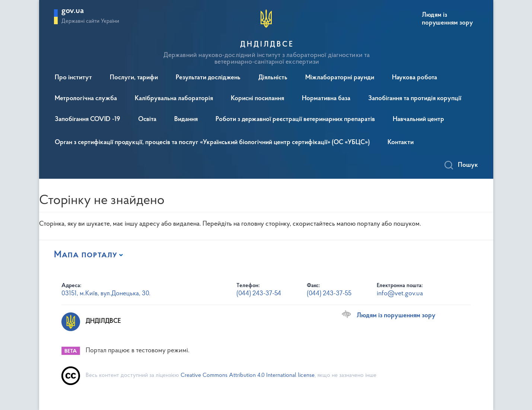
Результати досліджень (208, 78)
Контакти (401, 143)
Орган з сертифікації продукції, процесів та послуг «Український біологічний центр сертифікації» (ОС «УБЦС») (212, 143)
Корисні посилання (257, 99)
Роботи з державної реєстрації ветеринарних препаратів (295, 120)
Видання (186, 120)
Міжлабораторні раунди (340, 78)
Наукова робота (415, 78)
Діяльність (273, 78)
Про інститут (73, 78)
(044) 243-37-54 (259, 294)
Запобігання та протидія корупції (415, 99)
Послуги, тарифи (134, 78)
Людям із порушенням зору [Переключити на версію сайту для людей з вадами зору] (396, 316)
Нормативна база (326, 99)
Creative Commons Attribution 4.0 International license (248, 375)
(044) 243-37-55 (329, 294)
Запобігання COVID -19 (87, 120)
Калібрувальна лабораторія (174, 99)
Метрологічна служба (86, 99)
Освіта (147, 120)
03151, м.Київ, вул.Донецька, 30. (106, 294)
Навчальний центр (418, 120)
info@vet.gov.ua (400, 294)
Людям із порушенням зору (447, 19)
